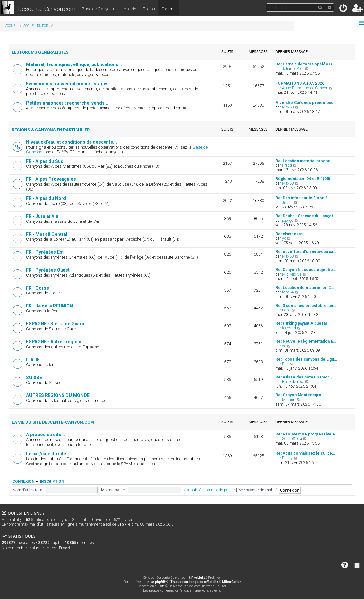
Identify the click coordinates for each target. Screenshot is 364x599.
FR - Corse (37, 288)
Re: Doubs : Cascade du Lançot (304, 216)
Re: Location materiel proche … (305, 161)
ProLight (198, 578)
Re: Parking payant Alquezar (301, 323)
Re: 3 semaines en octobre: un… (306, 306)
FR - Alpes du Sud (45, 161)
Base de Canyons (98, 9)
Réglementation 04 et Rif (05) (303, 179)
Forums (168, 9)
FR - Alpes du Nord (46, 198)
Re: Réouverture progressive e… (307, 434)
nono (286, 310)
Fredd (287, 165)
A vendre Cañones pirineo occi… (306, 103)
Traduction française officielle (194, 582)
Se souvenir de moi (258, 490)
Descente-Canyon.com (47, 9)
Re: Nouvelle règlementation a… (306, 341)
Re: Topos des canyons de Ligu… (306, 359)
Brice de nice (293, 382)
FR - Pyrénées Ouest (48, 270)
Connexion (23, 481)
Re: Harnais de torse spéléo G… (305, 64)
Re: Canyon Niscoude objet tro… (306, 270)
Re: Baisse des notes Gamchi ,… (305, 377)
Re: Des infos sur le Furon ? (301, 198)
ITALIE (33, 360)
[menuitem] (344, 9)
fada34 (288, 292)
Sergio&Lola (292, 439)
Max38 (288, 107)
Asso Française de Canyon (305, 88)
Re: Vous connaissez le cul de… (305, 453)
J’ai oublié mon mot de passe (210, 490)
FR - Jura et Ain (42, 216)
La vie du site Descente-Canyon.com (53, 422)
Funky (287, 458)
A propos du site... (46, 435)
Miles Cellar (231, 582)
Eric (285, 364)
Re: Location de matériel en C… (305, 288)
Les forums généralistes (40, 52)
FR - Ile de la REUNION (49, 306)
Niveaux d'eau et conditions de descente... (71, 142)
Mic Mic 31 (292, 274)
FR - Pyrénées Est (45, 252)
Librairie (128, 9)
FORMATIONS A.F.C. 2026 (300, 83)
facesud (289, 328)
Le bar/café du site (46, 454)
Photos (149, 9)
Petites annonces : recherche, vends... (67, 103)
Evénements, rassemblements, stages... (69, 84)
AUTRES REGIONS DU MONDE (58, 395)
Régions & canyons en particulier (51, 130)
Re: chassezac (289, 234)
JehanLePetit (293, 69)
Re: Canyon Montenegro (298, 395)
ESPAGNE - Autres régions (54, 342)
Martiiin (289, 400)
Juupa (287, 203)
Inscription (52, 481)
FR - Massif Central (47, 234)
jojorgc (288, 221)
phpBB (160, 582)
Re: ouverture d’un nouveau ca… (306, 252)
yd (284, 238)
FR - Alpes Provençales (51, 179)
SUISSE (34, 378)
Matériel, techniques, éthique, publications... (74, 64)
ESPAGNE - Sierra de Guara (55, 324)
